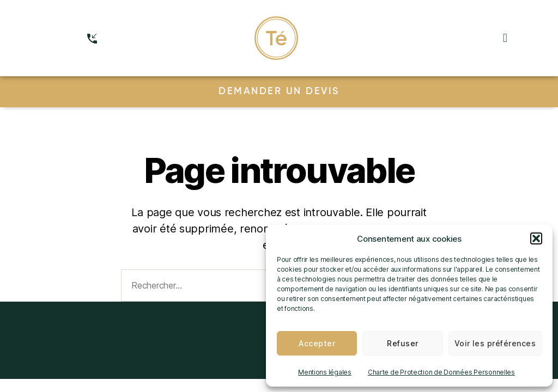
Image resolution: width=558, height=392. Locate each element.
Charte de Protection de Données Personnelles (441, 372)
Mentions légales (325, 372)
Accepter (317, 343)
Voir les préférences (495, 343)
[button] (536, 238)
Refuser (402, 343)
